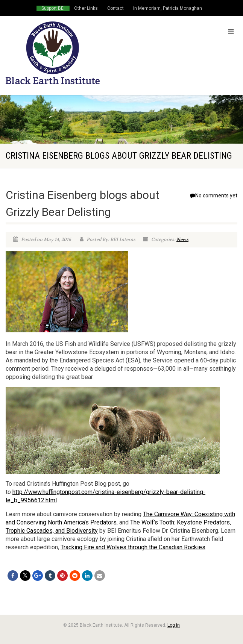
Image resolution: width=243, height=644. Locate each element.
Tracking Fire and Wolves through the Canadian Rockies (133, 547)
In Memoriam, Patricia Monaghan (168, 8)
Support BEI (53, 8)
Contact (115, 8)
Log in (174, 625)
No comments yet (214, 195)
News (182, 239)
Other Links (86, 8)
